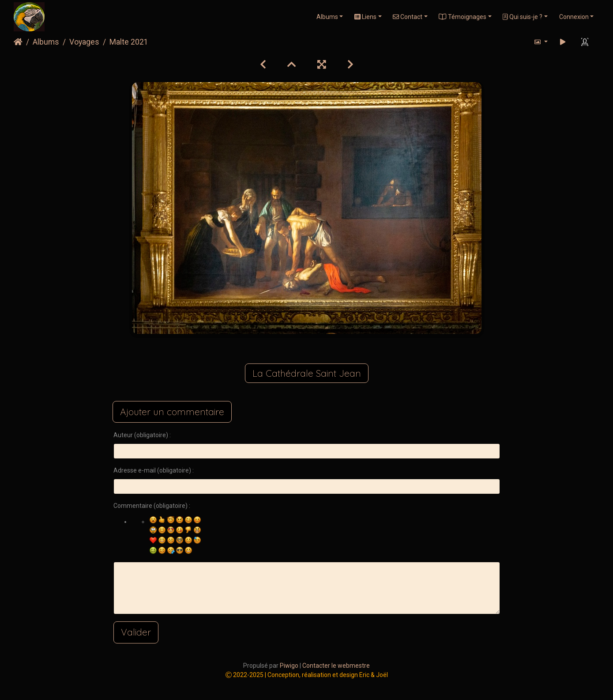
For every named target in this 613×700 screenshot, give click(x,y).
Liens (365, 17)
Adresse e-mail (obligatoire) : (154, 470)
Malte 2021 (129, 42)
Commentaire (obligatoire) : (152, 506)
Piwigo (289, 666)
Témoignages (463, 17)
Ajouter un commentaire (172, 412)
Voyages (84, 42)
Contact (408, 17)
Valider (136, 632)
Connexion (574, 17)
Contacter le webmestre (336, 666)
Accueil (18, 42)
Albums (327, 17)
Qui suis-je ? (523, 17)
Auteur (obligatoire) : (142, 435)
